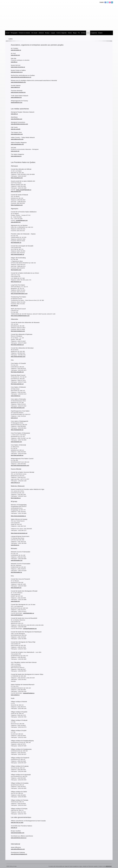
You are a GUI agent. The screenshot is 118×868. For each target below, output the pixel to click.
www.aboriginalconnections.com (19, 124)
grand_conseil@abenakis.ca (24, 190)
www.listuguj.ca (15, 545)
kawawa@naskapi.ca (29, 693)
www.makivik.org (15, 87)
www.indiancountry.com (17, 139)
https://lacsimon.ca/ (16, 282)
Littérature (41, 33)
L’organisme (94, 33)
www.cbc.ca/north (16, 129)
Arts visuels (34, 33)
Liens (88, 33)
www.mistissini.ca (16, 396)
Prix (79, 33)
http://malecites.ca (16, 498)
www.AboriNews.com (17, 119)
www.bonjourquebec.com (18, 833)
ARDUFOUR (109, 866)
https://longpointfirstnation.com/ (19, 294)
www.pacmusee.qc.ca (17, 72)
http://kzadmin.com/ (16, 270)
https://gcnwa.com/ (16, 191)
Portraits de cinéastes (24, 33)
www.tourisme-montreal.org (18, 92)
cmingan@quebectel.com (30, 629)
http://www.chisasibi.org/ (17, 372)
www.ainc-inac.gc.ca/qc (17, 822)
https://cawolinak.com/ (17, 178)
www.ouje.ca (14, 418)
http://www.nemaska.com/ (18, 408)
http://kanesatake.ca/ (16, 572)
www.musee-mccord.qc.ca (18, 67)
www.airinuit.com (15, 55)
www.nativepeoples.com (17, 144)
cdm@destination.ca (28, 613)
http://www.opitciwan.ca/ (17, 345)
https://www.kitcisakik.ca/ (17, 254)
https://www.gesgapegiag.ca (18, 516)
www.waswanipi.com (16, 442)
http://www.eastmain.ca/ (17, 384)
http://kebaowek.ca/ (16, 243)
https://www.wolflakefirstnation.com (20, 316)
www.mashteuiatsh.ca (17, 615)
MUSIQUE (47, 33)
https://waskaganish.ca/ (17, 430)
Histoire (70, 33)
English (102, 2)
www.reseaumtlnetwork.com (18, 82)
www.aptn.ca (14, 114)
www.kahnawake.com (17, 560)
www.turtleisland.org (16, 97)
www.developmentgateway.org (19, 854)
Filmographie (14, 33)
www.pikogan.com (16, 222)
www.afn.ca (14, 828)
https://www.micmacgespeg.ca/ (19, 533)
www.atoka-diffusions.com (18, 849)
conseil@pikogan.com (22, 220)
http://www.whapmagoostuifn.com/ (20, 465)
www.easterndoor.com (17, 134)
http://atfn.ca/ (14, 305)
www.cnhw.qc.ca (15, 483)
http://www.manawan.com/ (18, 331)
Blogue (75, 33)
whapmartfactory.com (17, 102)
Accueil (8, 33)
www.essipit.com (15, 601)
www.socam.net (15, 151)
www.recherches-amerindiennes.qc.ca (21, 77)
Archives (83, 33)
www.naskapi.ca (15, 695)
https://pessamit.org (16, 588)
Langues (53, 33)
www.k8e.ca (14, 62)
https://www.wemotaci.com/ (18, 357)
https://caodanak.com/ (17, 205)
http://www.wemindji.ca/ (17, 455)
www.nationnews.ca (16, 156)
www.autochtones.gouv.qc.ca (19, 838)
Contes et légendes (61, 33)
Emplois (100, 33)
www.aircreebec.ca (16, 50)
